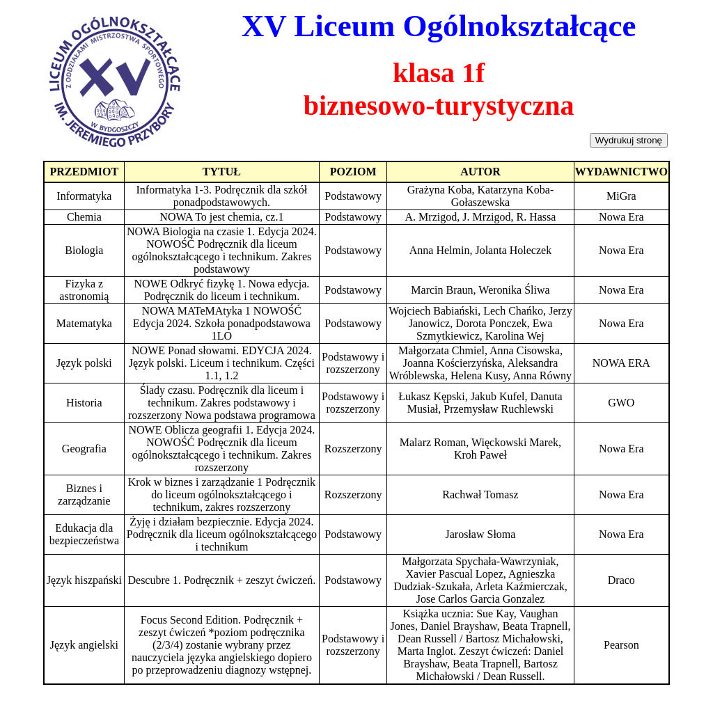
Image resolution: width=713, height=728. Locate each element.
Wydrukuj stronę (629, 140)
